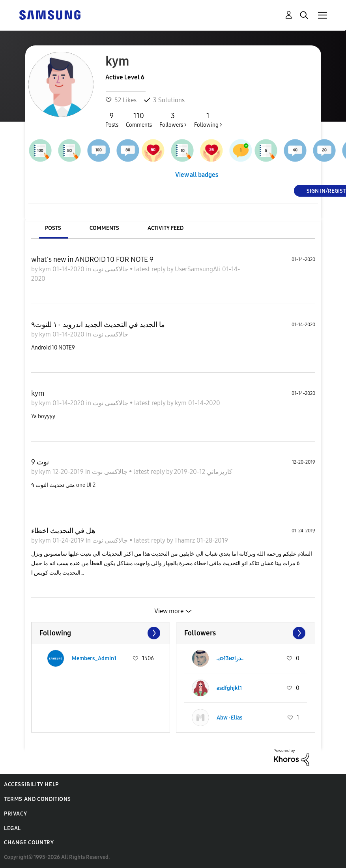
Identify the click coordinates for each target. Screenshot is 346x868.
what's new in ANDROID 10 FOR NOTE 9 (92, 259)
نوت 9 (40, 462)
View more (169, 611)
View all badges (197, 175)
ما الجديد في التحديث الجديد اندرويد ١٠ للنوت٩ (98, 325)
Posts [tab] (53, 228)
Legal (12, 828)
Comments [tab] (104, 228)
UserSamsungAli (198, 269)
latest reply (151, 269)
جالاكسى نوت (111, 269)
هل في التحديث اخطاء (63, 531)
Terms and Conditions (37, 799)
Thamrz (185, 540)
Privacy (15, 814)
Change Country (29, 843)
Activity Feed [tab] (166, 228)
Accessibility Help (31, 784)
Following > (208, 120)
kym (46, 269)
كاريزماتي (219, 472)
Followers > (173, 120)
